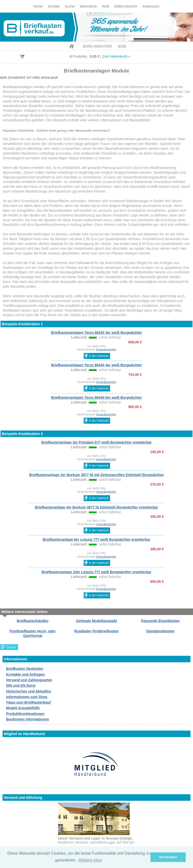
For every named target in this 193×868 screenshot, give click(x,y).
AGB (106, 6)
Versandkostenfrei (106, 350)
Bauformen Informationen (28, 719)
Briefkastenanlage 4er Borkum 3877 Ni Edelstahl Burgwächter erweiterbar (96, 507)
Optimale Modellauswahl (96, 621)
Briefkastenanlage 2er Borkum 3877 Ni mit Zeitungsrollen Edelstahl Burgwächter (96, 475)
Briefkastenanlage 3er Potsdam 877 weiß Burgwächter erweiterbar (96, 442)
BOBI (122, 46)
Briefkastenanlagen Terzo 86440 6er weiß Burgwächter (96, 397)
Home (38, 6)
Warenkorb (88, 6)
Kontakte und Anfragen (25, 674)
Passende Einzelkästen (160, 621)
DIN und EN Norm (21, 685)
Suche (70, 6)
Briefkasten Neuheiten (25, 669)
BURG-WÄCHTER (97, 46)
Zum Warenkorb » (116, 56)
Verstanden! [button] (168, 857)
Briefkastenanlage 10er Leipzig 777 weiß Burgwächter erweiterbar (97, 572)
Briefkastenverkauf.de (96, 27)
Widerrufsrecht (126, 6)
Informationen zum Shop (27, 697)
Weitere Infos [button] (90, 860)
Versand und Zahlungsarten (29, 680)
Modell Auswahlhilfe (23, 708)
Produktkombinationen (25, 714)
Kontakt (54, 6)
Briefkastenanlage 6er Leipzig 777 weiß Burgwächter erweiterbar (97, 539)
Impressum (151, 6)
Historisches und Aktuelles (29, 691)
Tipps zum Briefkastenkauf (28, 702)
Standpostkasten (160, 631)
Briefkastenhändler (33, 621)
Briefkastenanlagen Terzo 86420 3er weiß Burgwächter (96, 333)
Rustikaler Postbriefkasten (97, 631)
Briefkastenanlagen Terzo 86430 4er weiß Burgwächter (96, 365)
